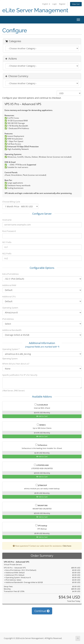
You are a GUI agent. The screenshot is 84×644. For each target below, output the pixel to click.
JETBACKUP (41, 485)
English (46, 4)
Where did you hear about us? (16, 364)
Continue (42, 611)
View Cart (76, 4)
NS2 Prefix (7, 254)
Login (55, 4)
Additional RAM (9, 285)
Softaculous (41, 445)
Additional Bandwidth (12, 330)
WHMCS (41, 425)
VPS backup (41, 525)
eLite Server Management (35, 10)
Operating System (10, 308)
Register (62, 4)
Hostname (7, 220)
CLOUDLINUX (41, 405)
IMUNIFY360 (41, 505)
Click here (67, 546)
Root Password (9, 231)
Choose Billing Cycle (11, 202)
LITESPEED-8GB (41, 465)
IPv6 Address (8, 319)
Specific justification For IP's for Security (20, 375)
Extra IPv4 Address (10, 274)
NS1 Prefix (7, 242)
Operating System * (11, 349)
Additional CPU (9, 297)
